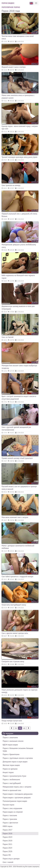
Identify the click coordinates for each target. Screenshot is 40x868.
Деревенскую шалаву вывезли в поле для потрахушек (18, 308)
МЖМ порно (8, 826)
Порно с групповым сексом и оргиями (18, 758)
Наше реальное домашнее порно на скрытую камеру (20, 691)
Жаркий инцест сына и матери (14, 67)
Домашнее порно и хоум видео (15, 762)
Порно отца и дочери (11, 859)
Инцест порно (8, 772)
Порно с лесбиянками (11, 780)
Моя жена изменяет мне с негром (15, 517)
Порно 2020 (7, 841)
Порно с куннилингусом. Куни (14, 776)
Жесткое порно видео (11, 765)
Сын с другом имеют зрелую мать (15, 633)
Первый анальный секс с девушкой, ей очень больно (19, 215)
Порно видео (8, 3)
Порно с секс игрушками (12, 808)
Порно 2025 (7, 848)
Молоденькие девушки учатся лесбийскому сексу (19, 246)
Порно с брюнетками (11, 754)
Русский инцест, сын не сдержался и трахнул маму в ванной (19, 488)
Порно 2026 (7, 851)
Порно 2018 (7, 833)
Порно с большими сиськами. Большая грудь (18, 750)
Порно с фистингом (10, 823)
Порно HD (7, 855)
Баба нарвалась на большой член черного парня (18, 277)
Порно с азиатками (10, 737)
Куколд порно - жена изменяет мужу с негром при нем (20, 128)
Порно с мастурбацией (12, 783)
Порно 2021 (7, 844)
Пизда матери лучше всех (12, 721)
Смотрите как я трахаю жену (13, 661)
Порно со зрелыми (10, 769)
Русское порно (8, 805)
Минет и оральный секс (12, 790)
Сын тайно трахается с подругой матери (17, 577)
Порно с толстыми (10, 815)
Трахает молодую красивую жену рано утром (19, 157)
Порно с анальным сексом (13, 741)
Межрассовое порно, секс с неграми (17, 787)
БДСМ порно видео (10, 745)
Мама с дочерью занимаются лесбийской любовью (18, 547)
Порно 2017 (7, 830)
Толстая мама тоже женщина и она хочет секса (18, 37)
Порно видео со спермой (13, 812)
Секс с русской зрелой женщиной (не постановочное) (16, 428)
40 (24, 728)
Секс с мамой (8, 862)
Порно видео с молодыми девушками (18, 794)
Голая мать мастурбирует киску (14, 605)
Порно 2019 (7, 837)
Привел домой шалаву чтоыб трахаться (17, 458)
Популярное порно (11, 7)
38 (16, 728)
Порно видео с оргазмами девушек (17, 798)
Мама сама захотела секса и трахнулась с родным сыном (18, 97)
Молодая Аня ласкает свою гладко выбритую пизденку (19, 367)
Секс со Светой (8, 337)
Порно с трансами (10, 819)
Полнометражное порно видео (15, 801)
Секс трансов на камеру (11, 185)
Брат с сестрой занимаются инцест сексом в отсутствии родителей (19, 398)
